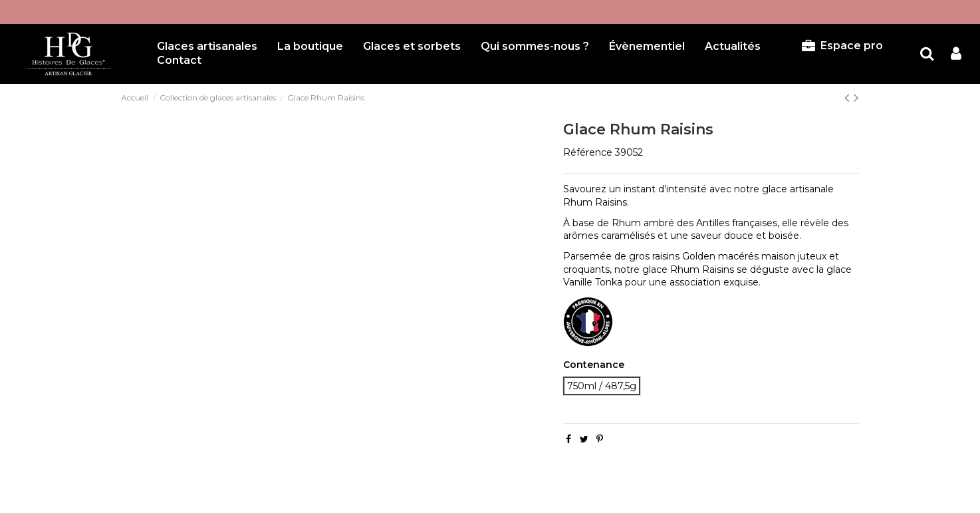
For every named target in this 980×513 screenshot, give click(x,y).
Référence (588, 152)
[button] (412, 47)
